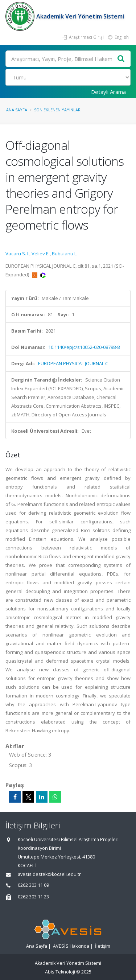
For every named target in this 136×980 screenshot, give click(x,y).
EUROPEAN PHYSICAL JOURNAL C (73, 363)
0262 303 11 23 (33, 897)
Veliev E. (41, 254)
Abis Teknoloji (60, 972)
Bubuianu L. (65, 254)
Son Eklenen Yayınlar (57, 110)
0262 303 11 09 (33, 885)
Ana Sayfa (17, 110)
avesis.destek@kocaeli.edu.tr (49, 874)
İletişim (103, 946)
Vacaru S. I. (17, 254)
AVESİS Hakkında (71, 946)
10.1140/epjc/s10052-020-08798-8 (84, 347)
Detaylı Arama (108, 92)
